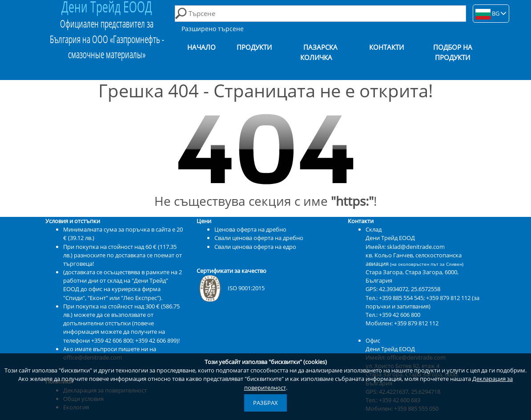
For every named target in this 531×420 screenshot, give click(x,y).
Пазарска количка (319, 52)
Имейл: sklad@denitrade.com (405, 247)
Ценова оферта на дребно (250, 229)
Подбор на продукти (453, 52)
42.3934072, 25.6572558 (410, 289)
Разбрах (265, 403)
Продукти (254, 47)
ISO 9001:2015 (231, 288)
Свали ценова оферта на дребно (259, 238)
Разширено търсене (213, 29)
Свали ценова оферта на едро (255, 247)
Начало (201, 47)
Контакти (386, 47)
